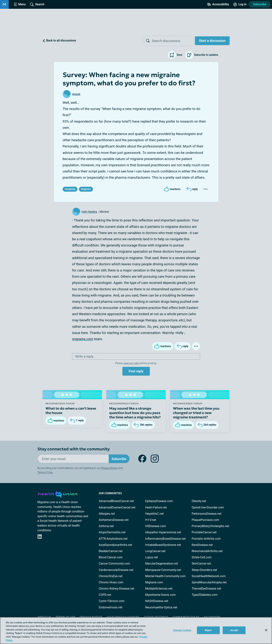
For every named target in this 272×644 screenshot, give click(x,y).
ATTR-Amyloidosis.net (113, 539)
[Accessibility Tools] (218, 4)
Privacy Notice (109, 468)
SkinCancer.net (201, 564)
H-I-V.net (151, 520)
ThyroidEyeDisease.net (206, 589)
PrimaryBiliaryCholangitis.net (210, 526)
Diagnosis (86, 189)
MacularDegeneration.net (162, 564)
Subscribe (260, 4)
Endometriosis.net (111, 607)
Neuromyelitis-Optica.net (161, 607)
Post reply (136, 371)
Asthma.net (106, 526)
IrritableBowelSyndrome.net (163, 545)
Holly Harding (89, 212)
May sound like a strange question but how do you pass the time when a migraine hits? (135, 413)
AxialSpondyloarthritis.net (116, 545)
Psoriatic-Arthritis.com (206, 539)
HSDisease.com (156, 526)
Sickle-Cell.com (202, 557)
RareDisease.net (202, 545)
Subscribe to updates (202, 55)
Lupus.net (152, 557)
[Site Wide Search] (37, 4)
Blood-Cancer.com (111, 557)
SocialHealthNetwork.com (209, 576)
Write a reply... (85, 356)
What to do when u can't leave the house (71, 411)
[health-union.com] (58, 494)
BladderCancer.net (111, 551)
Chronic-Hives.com (111, 582)
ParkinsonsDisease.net (207, 514)
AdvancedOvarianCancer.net (117, 507)
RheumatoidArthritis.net (207, 551)
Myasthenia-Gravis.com (160, 595)
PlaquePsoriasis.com (205, 520)
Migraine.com (154, 582)
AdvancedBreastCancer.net (116, 501)
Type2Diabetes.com (205, 595)
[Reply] (192, 189)
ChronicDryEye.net (111, 576)
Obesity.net (199, 501)
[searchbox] (173, 41)
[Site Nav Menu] (20, 4)
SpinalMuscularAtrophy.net (209, 582)
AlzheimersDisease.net (114, 520)
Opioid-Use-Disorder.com (208, 507)
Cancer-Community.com (115, 564)
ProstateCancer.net (204, 532)
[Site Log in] (240, 4)
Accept (234, 630)
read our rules (131, 363)
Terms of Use (45, 472)
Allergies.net (107, 514)
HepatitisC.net (154, 514)
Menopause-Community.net (163, 570)
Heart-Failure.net (156, 507)
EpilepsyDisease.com (159, 501)
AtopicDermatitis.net (112, 532)
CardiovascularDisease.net (116, 570)
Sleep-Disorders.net (204, 570)
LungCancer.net (155, 551)
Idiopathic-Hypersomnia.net (163, 532)
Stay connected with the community (74, 449)
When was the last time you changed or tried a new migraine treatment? (196, 413)
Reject (208, 630)
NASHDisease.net (157, 601)
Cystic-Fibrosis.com (112, 601)
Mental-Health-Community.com (165, 576)
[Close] (266, 630)
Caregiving (70, 189)
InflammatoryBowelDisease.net (166, 539)
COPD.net (105, 595)
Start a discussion (212, 41)
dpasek (76, 94)
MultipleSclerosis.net (159, 589)
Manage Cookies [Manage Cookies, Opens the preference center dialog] (182, 630)
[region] (136, 631)
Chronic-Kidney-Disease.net (117, 589)
